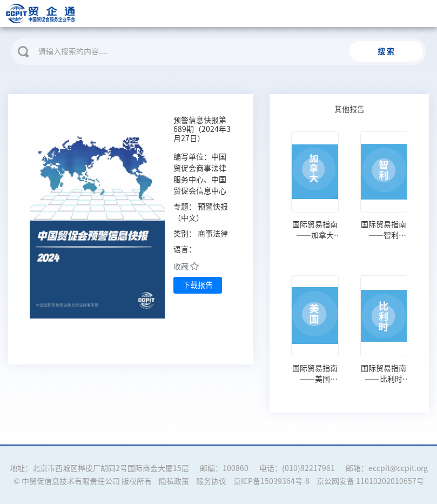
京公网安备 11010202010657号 (370, 481)
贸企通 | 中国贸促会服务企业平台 (91, 14)
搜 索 (386, 51)
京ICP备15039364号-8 (271, 481)
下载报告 (198, 285)
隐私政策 (174, 481)
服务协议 (211, 481)
